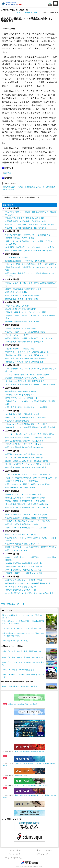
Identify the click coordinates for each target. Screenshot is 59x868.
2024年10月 (8, 205)
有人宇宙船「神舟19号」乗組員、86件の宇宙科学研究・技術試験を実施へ (31, 213)
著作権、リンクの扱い (44, 850)
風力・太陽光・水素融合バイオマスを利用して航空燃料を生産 (31, 384)
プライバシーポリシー (44, 854)
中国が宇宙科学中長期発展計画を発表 (21, 391)
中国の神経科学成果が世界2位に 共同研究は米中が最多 (28, 438)
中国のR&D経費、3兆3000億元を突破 (20, 488)
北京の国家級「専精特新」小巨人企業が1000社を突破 (27, 504)
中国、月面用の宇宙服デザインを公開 (21, 534)
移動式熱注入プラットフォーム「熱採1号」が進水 (26, 498)
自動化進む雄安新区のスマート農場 (20, 238)
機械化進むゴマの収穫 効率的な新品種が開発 (24, 362)
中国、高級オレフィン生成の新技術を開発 (22, 296)
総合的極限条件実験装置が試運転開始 (21, 309)
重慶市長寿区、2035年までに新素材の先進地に (24, 567)
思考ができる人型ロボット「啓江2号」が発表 (24, 580)
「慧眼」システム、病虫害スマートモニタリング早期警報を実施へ (31, 317)
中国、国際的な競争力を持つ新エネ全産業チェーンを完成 (29, 251)
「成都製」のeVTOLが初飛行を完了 (20, 395)
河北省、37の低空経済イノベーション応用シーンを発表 (28, 464)
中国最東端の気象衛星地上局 (17, 421)
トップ (20, 13)
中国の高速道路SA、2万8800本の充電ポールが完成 (26, 467)
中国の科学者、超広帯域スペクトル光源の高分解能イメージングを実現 (31, 275)
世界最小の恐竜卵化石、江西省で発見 (21, 329)
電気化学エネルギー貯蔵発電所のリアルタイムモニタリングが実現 (31, 269)
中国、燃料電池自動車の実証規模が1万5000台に (25, 447)
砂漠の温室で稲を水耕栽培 (16, 292)
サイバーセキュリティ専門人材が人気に (22, 587)
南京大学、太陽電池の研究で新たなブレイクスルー (26, 378)
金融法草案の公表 (21, 775)
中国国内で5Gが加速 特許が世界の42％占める (24, 454)
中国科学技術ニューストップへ (14, 604)
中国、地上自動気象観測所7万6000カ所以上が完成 (26, 358)
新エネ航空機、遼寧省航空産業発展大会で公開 (24, 458)
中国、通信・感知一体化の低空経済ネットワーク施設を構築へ (31, 264)
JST (29, 863)
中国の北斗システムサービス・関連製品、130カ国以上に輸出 (30, 225)
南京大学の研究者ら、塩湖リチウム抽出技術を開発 (26, 515)
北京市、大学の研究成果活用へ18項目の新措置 (31, 785)
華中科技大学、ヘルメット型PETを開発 (21, 398)
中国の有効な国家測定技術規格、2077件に (22, 524)
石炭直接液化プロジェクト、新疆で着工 (22, 481)
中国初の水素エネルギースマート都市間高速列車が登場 (28, 583)
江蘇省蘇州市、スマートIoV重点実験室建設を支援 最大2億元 (31, 427)
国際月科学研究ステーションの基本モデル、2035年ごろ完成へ (31, 547)
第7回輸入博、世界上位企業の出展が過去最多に (25, 218)
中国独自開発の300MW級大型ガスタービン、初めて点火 (28, 521)
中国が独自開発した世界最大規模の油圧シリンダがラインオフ (31, 338)
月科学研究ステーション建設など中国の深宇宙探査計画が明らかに (31, 403)
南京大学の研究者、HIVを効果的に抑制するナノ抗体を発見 (29, 593)
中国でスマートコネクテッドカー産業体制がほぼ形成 (27, 352)
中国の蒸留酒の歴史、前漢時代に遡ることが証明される (28, 235)
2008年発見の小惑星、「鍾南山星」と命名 (22, 414)
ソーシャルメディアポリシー (15, 858)
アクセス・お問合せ (15, 850)
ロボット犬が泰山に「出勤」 (17, 258)
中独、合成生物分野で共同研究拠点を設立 (30, 751)
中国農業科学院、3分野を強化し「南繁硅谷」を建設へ (27, 221)
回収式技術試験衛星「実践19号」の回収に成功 (24, 441)
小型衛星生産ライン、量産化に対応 (20, 349)
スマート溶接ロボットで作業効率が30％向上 (23, 570)
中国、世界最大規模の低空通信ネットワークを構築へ (27, 407)
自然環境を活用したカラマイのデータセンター (24, 444)
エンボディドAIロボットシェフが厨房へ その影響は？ (28, 474)
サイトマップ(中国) (15, 854)
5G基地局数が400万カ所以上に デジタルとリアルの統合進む (30, 247)
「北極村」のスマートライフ (17, 335)
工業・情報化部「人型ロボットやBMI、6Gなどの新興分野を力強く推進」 (31, 370)
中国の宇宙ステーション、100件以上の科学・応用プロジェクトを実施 (31, 539)
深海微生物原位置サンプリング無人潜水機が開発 (25, 261)
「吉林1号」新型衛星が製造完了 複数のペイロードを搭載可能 (31, 478)
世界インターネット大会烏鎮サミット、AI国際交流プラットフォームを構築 (31, 243)
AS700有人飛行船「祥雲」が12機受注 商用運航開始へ (28, 375)
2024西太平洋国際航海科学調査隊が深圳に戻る (24, 563)
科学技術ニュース (32, 13)
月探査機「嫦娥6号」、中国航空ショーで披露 (24, 573)
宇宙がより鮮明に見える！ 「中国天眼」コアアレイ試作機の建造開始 (31, 559)
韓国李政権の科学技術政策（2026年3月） (21, 704)
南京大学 (8, 173)
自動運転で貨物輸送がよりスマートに (21, 590)
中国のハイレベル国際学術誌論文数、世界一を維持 (26, 424)
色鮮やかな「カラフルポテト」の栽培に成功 (23, 494)
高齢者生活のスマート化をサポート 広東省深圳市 (26, 418)
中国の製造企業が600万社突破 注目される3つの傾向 (27, 518)
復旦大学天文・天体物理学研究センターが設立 (24, 342)
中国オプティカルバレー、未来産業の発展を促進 (25, 332)
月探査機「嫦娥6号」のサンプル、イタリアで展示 (26, 312)
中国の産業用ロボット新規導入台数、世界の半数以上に (28, 508)
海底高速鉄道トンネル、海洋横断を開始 (22, 299)
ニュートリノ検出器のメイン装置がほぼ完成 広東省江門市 (30, 434)
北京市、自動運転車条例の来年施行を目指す (23, 289)
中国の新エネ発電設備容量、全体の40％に (22, 544)
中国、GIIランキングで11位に (17, 550)
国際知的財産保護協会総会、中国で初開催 (22, 322)
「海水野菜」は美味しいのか (17, 306)
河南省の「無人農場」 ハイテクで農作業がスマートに (28, 355)
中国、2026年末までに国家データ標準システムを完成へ (28, 484)
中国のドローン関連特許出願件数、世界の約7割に (26, 228)
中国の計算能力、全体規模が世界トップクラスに (25, 501)
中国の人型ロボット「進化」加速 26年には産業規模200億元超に (31, 284)
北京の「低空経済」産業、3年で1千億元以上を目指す (27, 461)
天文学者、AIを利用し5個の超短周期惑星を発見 (25, 381)
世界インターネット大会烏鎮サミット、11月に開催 (26, 528)
